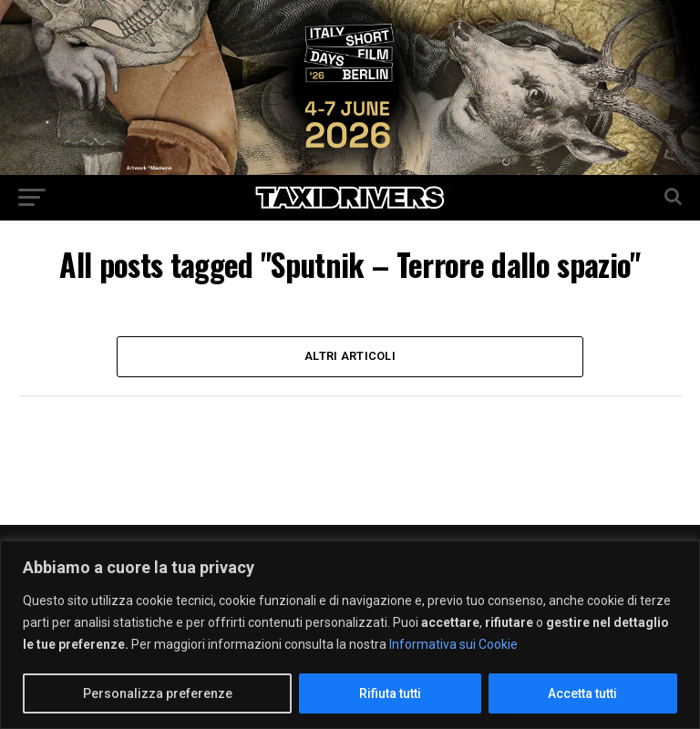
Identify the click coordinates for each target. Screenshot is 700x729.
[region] (350, 635)
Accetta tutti (582, 693)
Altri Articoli (350, 356)
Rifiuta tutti (390, 693)
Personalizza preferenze (158, 693)
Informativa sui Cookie (453, 644)
